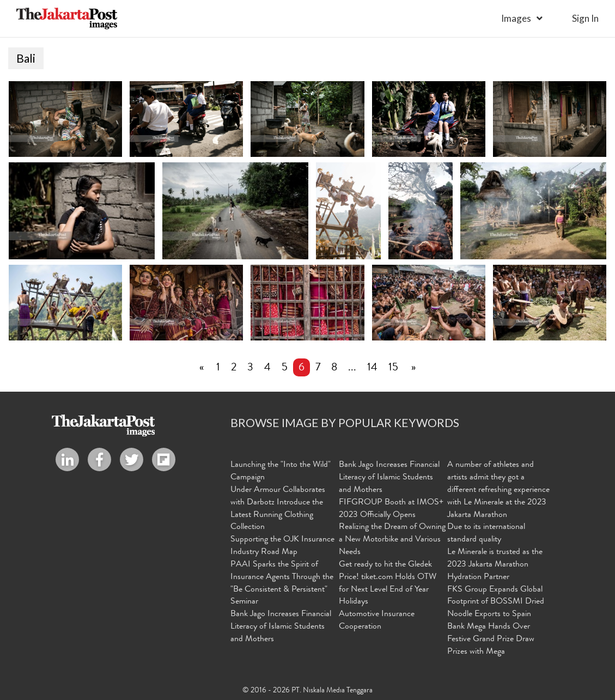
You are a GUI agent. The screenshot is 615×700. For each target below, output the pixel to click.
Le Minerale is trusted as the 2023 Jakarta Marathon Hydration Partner (495, 565)
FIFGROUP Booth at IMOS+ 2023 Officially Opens (391, 510)
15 (393, 369)
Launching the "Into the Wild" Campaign (281, 472)
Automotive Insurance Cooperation (377, 621)
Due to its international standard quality (486, 534)
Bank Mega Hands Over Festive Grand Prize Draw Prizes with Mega (491, 640)
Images (516, 18)
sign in (585, 18)
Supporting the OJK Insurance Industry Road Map (282, 547)
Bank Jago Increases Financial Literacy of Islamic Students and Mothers (281, 628)
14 (372, 369)
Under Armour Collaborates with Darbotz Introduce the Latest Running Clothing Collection (278, 510)
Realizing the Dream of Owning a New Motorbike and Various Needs (392, 540)
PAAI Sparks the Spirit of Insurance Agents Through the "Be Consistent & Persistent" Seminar (282, 584)
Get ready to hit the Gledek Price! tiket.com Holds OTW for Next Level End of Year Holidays (388, 584)
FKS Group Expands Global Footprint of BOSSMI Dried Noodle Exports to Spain (496, 603)
